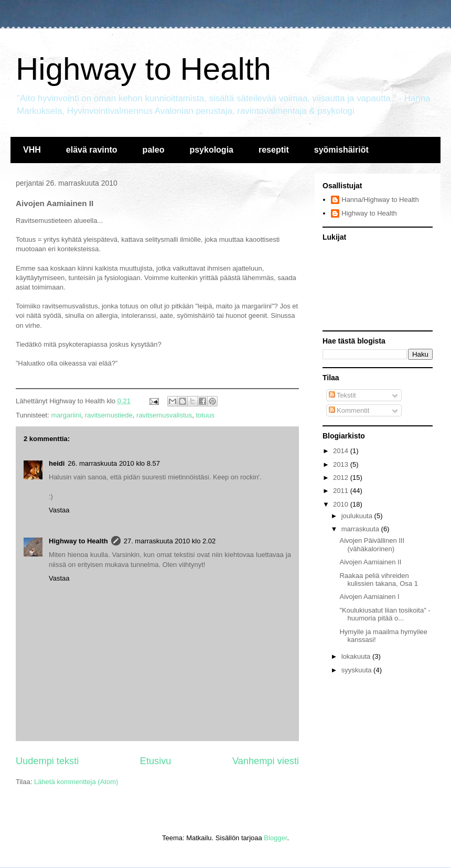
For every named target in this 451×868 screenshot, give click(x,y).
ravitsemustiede (109, 415)
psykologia (211, 150)
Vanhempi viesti (266, 761)
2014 (342, 451)
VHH (32, 150)
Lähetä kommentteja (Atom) (76, 782)
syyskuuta (357, 670)
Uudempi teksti (47, 761)
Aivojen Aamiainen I (369, 597)
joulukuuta (358, 516)
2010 (342, 504)
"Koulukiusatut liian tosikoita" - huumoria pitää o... (385, 614)
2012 (342, 478)
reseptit (274, 150)
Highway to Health (143, 69)
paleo (154, 150)
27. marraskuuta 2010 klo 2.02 (170, 541)
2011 (342, 491)
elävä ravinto (92, 150)
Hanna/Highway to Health (380, 200)
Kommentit (349, 410)
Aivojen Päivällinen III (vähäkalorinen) (372, 545)
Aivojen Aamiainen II (370, 562)
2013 (342, 464)
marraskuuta (361, 529)
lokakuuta (357, 656)
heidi (57, 463)
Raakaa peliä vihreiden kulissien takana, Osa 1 (378, 580)
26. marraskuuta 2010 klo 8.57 (114, 463)
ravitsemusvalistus (164, 415)
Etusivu (156, 761)
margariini (66, 415)
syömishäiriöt (341, 150)
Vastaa (59, 510)
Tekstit (342, 395)
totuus (205, 415)
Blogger (275, 838)
